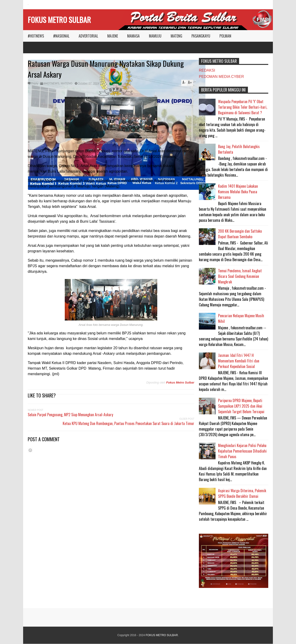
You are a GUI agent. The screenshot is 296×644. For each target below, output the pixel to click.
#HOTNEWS (36, 36)
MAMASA (133, 36)
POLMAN (225, 36)
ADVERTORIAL (88, 36)
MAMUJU (155, 36)
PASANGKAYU (201, 36)
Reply (35, 83)
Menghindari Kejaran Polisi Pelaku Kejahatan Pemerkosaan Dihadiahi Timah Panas (242, 451)
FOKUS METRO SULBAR (59, 20)
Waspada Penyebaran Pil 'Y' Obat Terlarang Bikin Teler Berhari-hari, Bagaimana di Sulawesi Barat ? (243, 107)
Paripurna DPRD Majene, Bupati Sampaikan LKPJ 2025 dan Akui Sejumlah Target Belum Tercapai (241, 406)
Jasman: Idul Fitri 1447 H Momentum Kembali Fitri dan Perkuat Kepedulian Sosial (239, 361)
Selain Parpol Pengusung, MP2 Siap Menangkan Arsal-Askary (70, 415)
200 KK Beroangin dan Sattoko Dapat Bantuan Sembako (240, 234)
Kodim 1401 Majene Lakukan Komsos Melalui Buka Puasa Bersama (238, 192)
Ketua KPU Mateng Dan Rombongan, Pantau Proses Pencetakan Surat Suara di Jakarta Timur (128, 423)
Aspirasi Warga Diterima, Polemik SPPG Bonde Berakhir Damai (242, 493)
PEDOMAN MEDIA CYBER (221, 77)
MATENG (176, 36)
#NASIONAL (61, 36)
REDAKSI (207, 70)
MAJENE (113, 36)
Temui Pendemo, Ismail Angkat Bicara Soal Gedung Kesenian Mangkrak (240, 276)
